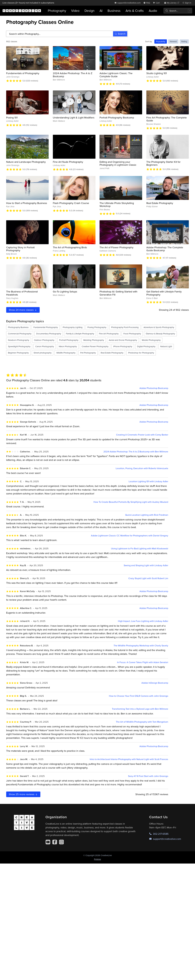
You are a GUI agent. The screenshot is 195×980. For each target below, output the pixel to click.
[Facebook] (55, 842)
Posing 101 (12, 118)
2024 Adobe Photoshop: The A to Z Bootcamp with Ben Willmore (136, 452)
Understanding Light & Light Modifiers (74, 118)
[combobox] (178, 11)
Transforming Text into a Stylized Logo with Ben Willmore (140, 709)
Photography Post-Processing (125, 327)
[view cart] (157, 3)
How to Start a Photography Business (27, 203)
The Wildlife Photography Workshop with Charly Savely (141, 646)
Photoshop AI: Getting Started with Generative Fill (118, 293)
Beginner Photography (18, 353)
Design (89, 11)
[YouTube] (48, 842)
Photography (57, 11)
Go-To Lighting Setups (65, 292)
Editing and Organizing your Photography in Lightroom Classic (118, 163)
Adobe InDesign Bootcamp (155, 683)
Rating (184, 41)
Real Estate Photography (160, 203)
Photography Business (18, 327)
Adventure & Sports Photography (159, 327)
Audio (153, 11)
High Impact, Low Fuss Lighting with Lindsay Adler (143, 621)
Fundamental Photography (46, 327)
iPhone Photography (123, 346)
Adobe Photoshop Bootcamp (154, 388)
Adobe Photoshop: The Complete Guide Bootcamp (165, 249)
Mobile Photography (151, 340)
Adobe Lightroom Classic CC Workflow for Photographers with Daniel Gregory (130, 536)
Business (114, 11)
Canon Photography (45, 346)
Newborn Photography (19, 340)
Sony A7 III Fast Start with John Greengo (148, 776)
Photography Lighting (73, 327)
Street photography (43, 353)
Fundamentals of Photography (23, 73)
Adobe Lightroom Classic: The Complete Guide (116, 75)
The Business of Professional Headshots (22, 293)
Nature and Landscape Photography (26, 162)
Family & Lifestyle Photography (80, 334)
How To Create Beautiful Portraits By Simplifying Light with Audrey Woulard (131, 502)
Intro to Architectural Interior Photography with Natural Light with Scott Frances (129, 759)
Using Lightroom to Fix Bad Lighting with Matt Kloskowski (140, 549)
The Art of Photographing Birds (70, 247)
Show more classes (23, 310)
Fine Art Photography (109, 334)
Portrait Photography (69, 340)
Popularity (161, 41)
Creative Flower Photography (95, 346)
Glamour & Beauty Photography (160, 334)
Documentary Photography (49, 334)
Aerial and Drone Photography (123, 340)
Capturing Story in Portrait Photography (20, 249)
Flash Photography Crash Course (71, 203)
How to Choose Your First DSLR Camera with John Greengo (139, 696)
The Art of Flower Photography (116, 247)
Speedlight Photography (19, 346)
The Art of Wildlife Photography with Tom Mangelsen (142, 722)
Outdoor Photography (44, 340)
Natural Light (166, 346)
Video (75, 11)
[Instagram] (61, 842)
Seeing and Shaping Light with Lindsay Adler (146, 565)
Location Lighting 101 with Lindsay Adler (148, 481)
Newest (173, 41)
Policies (97, 859)
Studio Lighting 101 (157, 73)
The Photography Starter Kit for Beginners (163, 163)
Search (120, 34)
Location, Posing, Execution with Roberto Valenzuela (142, 468)
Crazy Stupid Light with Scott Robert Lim (148, 578)
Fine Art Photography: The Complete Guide (167, 119)
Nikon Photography (68, 346)
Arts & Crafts (135, 11)
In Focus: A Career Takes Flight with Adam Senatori (143, 662)
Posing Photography (97, 327)
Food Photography (132, 334)
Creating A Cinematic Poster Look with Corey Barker (142, 435)
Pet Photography (88, 353)
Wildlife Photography (66, 353)
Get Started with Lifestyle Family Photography (164, 293)
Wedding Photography (94, 340)
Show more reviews (23, 794)
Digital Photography (146, 346)
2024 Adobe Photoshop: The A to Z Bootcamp (73, 75)
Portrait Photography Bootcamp (117, 118)
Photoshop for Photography (141, 353)
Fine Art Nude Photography (68, 162)
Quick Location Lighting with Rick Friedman (147, 515)
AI (101, 11)
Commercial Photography (20, 334)
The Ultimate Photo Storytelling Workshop (117, 205)
